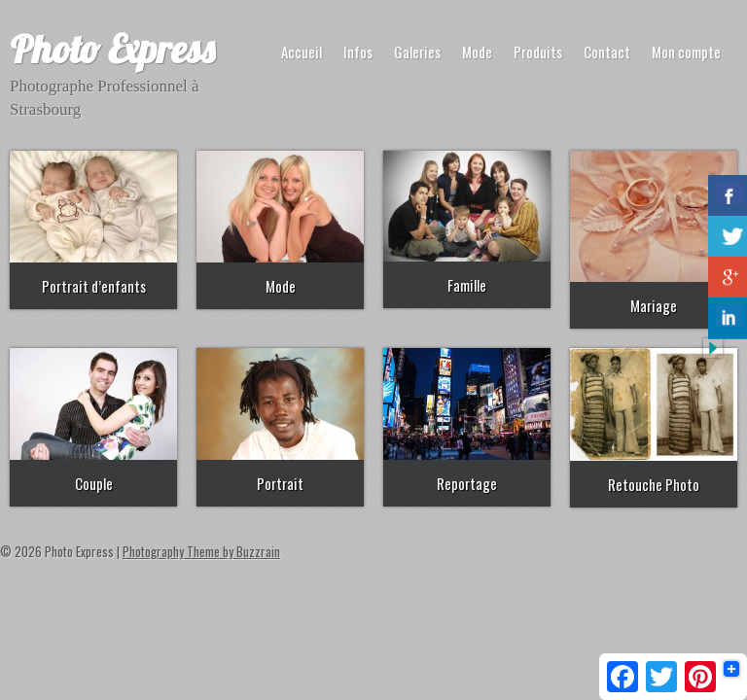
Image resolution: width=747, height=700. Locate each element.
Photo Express (112, 49)
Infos (358, 52)
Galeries (417, 52)
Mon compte (686, 52)
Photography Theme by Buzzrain (201, 551)
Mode (477, 52)
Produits (538, 52)
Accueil (302, 52)
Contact (607, 52)
